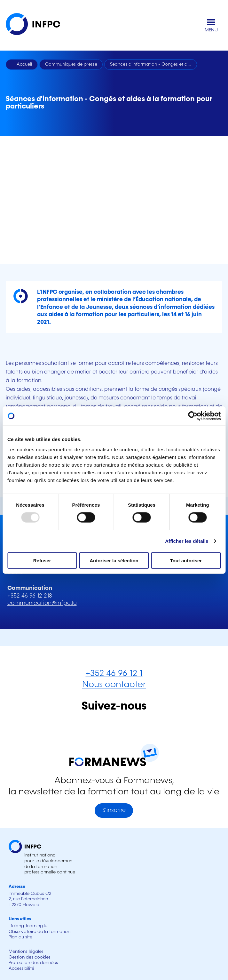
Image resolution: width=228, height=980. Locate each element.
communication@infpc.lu (42, 603)
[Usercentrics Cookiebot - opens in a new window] (193, 416)
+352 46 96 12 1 (114, 674)
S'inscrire (114, 810)
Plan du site (20, 937)
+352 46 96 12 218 (30, 596)
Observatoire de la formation (39, 932)
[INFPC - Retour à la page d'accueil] (38, 25)
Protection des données (33, 963)
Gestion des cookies (30, 957)
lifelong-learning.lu (28, 926)
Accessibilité (21, 968)
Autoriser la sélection (114, 560)
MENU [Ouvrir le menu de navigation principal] (211, 30)
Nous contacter (114, 685)
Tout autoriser (186, 560)
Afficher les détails (187, 541)
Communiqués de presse (71, 64)
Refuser (42, 560)
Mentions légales (26, 952)
